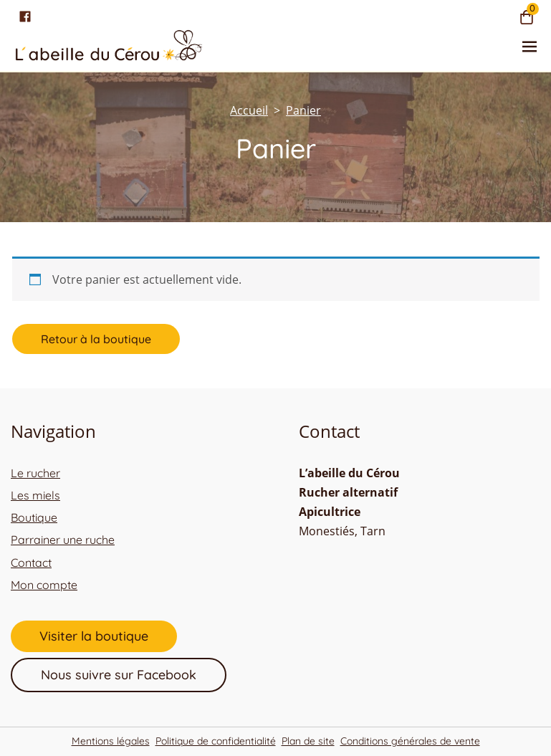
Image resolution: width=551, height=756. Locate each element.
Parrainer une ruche (63, 540)
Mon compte (44, 585)
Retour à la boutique (96, 339)
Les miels (35, 495)
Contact (31, 563)
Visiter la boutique (94, 636)
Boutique (34, 517)
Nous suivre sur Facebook (119, 675)
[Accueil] (249, 110)
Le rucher (35, 473)
